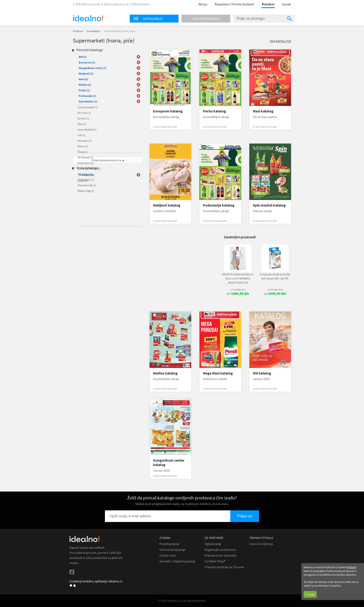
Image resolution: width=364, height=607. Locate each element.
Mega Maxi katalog (218, 373)
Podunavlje (87, 96)
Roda (83, 152)
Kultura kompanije (172, 550)
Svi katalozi (93, 31)
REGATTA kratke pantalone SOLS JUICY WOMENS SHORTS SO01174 (238, 278)
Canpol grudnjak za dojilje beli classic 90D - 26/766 (275, 276)
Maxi (83, 79)
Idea (82, 124)
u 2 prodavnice (275, 289)
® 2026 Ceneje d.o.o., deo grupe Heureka (182, 601)
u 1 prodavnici (238, 289)
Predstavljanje (169, 544)
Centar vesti (168, 556)
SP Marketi (86, 157)
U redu (310, 594)
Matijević (86, 74)
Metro (83, 146)
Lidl (82, 135)
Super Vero (86, 163)
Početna (78, 31)
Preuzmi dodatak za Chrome (224, 567)
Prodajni (86, 175)
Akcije (203, 4)
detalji (352, 567)
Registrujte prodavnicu (220, 550)
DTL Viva (84, 113)
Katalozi (268, 4)
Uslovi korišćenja (261, 544)
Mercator (85, 141)
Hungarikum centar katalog (169, 463)
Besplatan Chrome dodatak (234, 4)
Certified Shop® (215, 561)
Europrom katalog (168, 111)
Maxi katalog (263, 111)
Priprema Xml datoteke (221, 556)
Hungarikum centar (93, 68)
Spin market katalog (269, 205)
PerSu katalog (214, 111)
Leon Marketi (87, 130)
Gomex (83, 118)
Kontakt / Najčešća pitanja (177, 561)
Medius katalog (165, 373)
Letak (83, 181)
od (238, 294)
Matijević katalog (167, 205)
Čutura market (88, 107)
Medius (85, 85)
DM (83, 57)
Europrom (87, 62)
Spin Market (88, 101)
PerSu (84, 90)
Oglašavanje (213, 544)
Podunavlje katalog (219, 205)
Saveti (287, 4)
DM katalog (262, 373)
